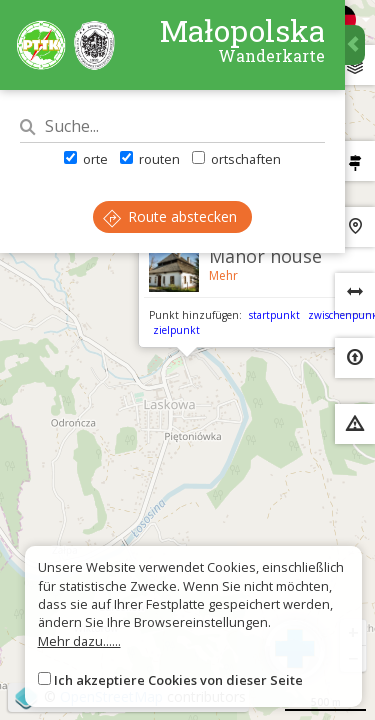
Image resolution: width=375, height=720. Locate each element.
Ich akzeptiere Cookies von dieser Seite (178, 680)
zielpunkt (176, 330)
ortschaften (236, 159)
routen (150, 159)
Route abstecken (170, 216)
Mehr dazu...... (79, 641)
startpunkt (274, 315)
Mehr (223, 275)
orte (86, 159)
